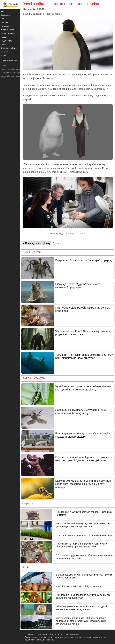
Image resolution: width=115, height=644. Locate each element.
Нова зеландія (57, 233)
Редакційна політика (11, 76)
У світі (4, 55)
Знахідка (71, 233)
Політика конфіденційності (14, 73)
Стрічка (57, 243)
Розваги (4, 37)
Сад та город (7, 41)
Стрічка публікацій (9, 60)
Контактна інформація (11, 69)
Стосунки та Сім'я (9, 48)
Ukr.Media (48, 78)
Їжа (2, 19)
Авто (3, 11)
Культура (5, 26)
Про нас (5, 65)
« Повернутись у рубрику (37, 243)
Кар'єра (4, 22)
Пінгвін (82, 233)
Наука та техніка (8, 33)
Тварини (5, 52)
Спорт (4, 44)
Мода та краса (7, 30)
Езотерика (6, 15)
